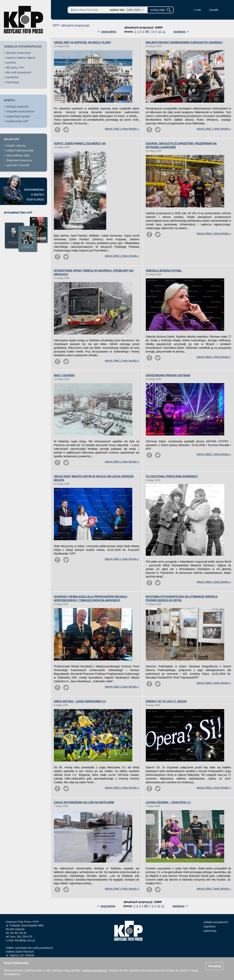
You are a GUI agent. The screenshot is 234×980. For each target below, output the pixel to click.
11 (164, 32)
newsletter (13, 77)
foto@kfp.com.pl (25, 940)
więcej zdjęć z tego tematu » (122, 129)
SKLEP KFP (12, 139)
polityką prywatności (95, 970)
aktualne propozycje (19, 53)
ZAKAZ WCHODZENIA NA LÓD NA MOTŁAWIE (84, 802)
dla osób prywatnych (19, 72)
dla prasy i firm (15, 67)
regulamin (210, 926)
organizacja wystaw (18, 116)
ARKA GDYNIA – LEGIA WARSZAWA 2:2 (80, 701)
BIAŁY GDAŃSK (64, 375)
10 (160, 32)
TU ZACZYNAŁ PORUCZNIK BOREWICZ (172, 476)
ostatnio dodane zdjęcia (21, 58)
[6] (147, 32)
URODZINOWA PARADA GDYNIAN (168, 375)
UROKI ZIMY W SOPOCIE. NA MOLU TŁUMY (83, 42)
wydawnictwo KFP (17, 121)
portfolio (11, 63)
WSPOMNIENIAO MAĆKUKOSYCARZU (34, 195)
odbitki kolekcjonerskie (20, 150)
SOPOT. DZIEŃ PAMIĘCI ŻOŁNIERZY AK (80, 143)
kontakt (214, 10)
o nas (198, 10)
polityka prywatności (216, 922)
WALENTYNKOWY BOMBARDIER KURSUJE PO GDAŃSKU (184, 42)
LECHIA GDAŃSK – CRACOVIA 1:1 (168, 802)
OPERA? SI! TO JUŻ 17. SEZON (166, 701)
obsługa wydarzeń (17, 107)
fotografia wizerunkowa (20, 111)
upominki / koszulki (18, 165)
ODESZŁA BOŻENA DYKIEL (164, 271)
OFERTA (10, 100)
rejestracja (13, 82)
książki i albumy (16, 146)
